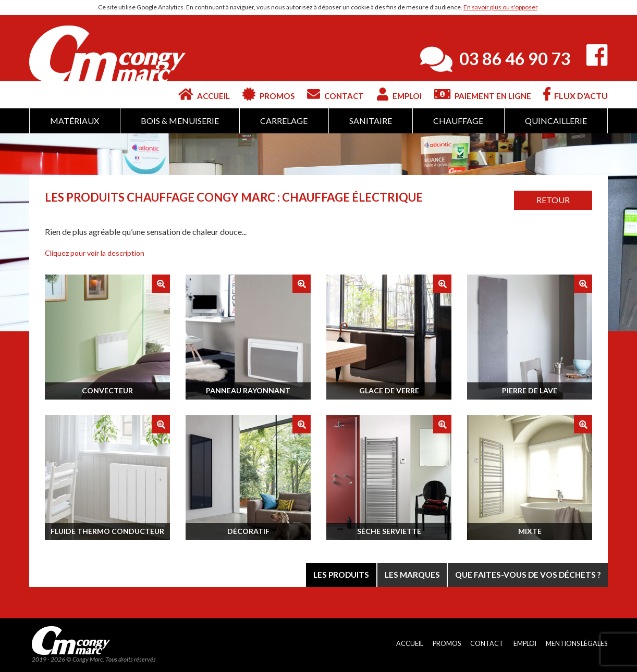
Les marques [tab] (404, 574)
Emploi (391, 94)
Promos (250, 94)
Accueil (180, 94)
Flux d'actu (575, 94)
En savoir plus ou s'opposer (500, 7)
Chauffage (458, 121)
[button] (95, 253)
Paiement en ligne (480, 94)
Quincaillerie (556, 121)
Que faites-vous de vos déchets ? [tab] (525, 574)
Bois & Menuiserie (180, 121)
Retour (553, 200)
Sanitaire (371, 121)
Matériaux (75, 121)
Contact (322, 94)
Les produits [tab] (329, 574)
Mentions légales (576, 644)
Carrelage (284, 121)
